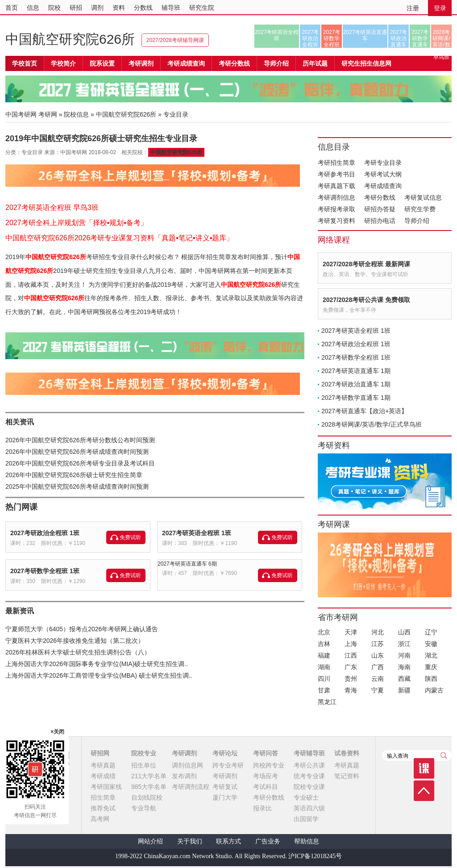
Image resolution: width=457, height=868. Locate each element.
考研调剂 (141, 63)
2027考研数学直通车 (420, 38)
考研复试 (225, 787)
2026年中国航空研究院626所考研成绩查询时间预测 (77, 452)
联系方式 (228, 841)
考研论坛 (225, 753)
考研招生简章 (337, 163)
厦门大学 (225, 797)
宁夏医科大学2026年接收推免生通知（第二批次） (75, 641)
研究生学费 (420, 209)
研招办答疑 (380, 209)
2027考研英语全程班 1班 (197, 533)
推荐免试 (103, 808)
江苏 (378, 644)
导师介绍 (276, 63)
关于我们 (190, 841)
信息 (33, 8)
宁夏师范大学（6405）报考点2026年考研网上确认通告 (82, 629)
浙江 (404, 644)
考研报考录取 (337, 209)
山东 (378, 655)
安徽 (431, 644)
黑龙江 (327, 702)
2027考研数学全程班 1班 (45, 571)
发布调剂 (184, 776)
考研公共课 (309, 765)
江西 (351, 655)
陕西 (431, 679)
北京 (324, 632)
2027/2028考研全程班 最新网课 (366, 264)
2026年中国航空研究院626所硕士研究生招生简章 (74, 475)
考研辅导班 (309, 753)
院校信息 (76, 114)
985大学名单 (149, 787)
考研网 (48, 114)
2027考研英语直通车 (365, 35)
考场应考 (266, 776)
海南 (404, 667)
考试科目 (266, 787)
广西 (378, 667)
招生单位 (144, 765)
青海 (351, 690)
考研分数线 (380, 197)
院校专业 (144, 753)
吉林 (324, 644)
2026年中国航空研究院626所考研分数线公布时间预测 (80, 440)
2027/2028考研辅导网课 (175, 40)
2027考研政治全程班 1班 (45, 533)
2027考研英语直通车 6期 (187, 564)
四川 (324, 679)
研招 (76, 8)
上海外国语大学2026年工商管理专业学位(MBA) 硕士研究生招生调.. (99, 675)
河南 (404, 655)
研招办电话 (380, 221)
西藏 (404, 679)
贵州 (351, 679)
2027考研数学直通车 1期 (356, 398)
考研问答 (266, 753)
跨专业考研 (228, 765)
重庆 (431, 667)
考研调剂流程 (191, 787)
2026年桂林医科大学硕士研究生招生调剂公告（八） (78, 652)
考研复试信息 (423, 197)
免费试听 (130, 537)
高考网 (100, 819)
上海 (351, 644)
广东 (351, 667)
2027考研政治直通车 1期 (356, 384)
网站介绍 (150, 841)
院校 (54, 8)
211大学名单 (149, 776)
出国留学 (306, 819)
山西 (404, 632)
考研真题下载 (337, 186)
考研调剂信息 (337, 197)
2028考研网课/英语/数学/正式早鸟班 (441, 38)
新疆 (404, 690)
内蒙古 (434, 690)
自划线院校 (147, 797)
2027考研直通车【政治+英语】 (364, 411)
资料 (119, 8)
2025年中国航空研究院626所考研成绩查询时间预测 (77, 486)
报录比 (262, 808)
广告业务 (268, 841)
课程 (424, 768)
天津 (351, 632)
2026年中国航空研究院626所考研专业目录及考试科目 (80, 463)
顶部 (424, 791)
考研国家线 (106, 787)
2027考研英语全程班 (277, 35)
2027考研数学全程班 (332, 38)
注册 (413, 8)
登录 (440, 8)
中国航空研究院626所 (70, 39)
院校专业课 (309, 787)
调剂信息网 (187, 765)
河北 (378, 632)
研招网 (100, 753)
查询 (444, 755)
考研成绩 (103, 776)
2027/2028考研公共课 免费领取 (366, 300)
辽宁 (431, 632)
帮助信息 (307, 841)
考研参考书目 (337, 174)
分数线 (143, 8)
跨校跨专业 (269, 765)
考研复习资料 (337, 221)
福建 (324, 655)
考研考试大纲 (383, 174)
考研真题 (103, 765)
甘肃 (324, 690)
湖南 (324, 667)
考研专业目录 (383, 163)
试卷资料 (347, 753)
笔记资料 (347, 776)
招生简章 (103, 797)
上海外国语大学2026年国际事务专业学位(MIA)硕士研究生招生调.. (97, 664)
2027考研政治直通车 (399, 38)
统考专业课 (309, 776)
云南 (378, 679)
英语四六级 (309, 808)
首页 (12, 8)
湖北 (431, 655)
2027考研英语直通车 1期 (356, 371)
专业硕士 (306, 797)
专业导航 (144, 808)
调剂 (97, 8)
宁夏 (378, 690)
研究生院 (202, 8)
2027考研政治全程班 (310, 38)
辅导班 (171, 8)
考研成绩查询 (383, 186)
